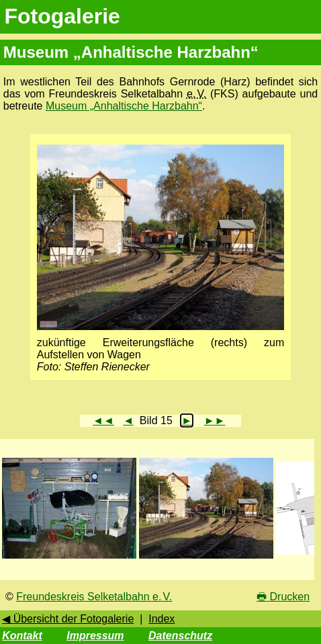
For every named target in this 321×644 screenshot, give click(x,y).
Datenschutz (180, 636)
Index (162, 619)
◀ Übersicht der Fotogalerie (68, 619)
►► (215, 420)
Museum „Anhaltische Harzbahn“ (124, 106)
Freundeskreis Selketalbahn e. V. (94, 597)
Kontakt (22, 636)
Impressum (95, 636)
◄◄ (103, 420)
